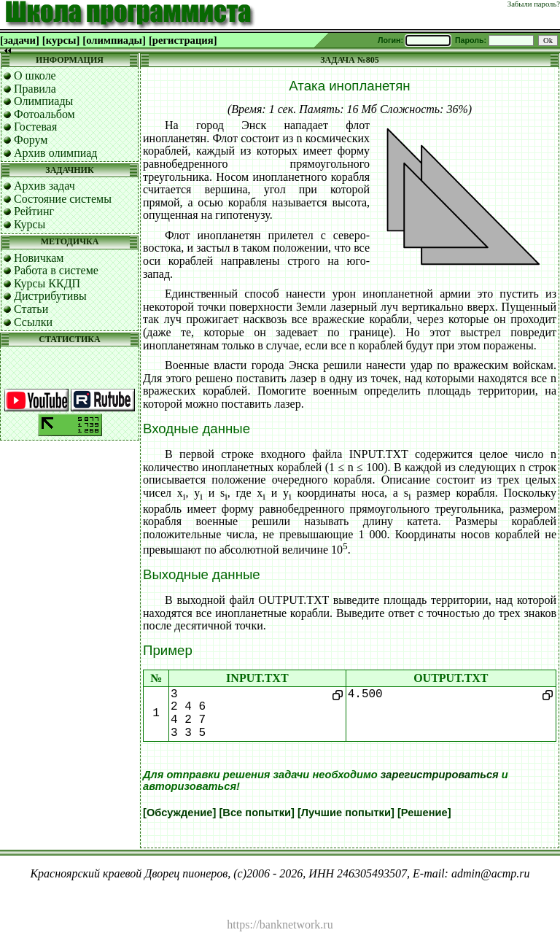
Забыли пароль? (534, 4)
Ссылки (33, 322)
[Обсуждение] (179, 813)
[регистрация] (183, 40)
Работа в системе (56, 270)
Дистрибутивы (50, 296)
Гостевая (35, 127)
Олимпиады (43, 101)
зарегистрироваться (440, 775)
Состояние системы (63, 199)
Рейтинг (34, 211)
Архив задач (44, 186)
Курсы (30, 224)
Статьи (31, 309)
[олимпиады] (114, 40)
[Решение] (424, 813)
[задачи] (20, 40)
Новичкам (39, 258)
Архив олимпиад (56, 153)
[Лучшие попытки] (346, 813)
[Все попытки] (256, 813)
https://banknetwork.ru (280, 924)
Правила (35, 89)
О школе (35, 75)
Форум (31, 140)
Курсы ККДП (47, 283)
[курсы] (61, 40)
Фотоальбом (44, 114)
